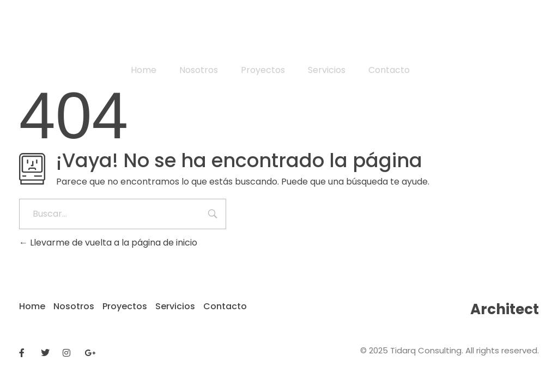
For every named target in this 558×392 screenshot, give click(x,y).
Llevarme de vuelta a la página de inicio (108, 243)
